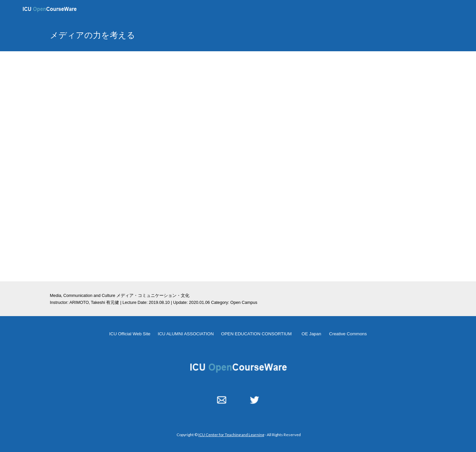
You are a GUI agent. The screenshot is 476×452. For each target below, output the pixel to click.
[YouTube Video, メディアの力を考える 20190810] (238, 166)
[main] (173, 35)
